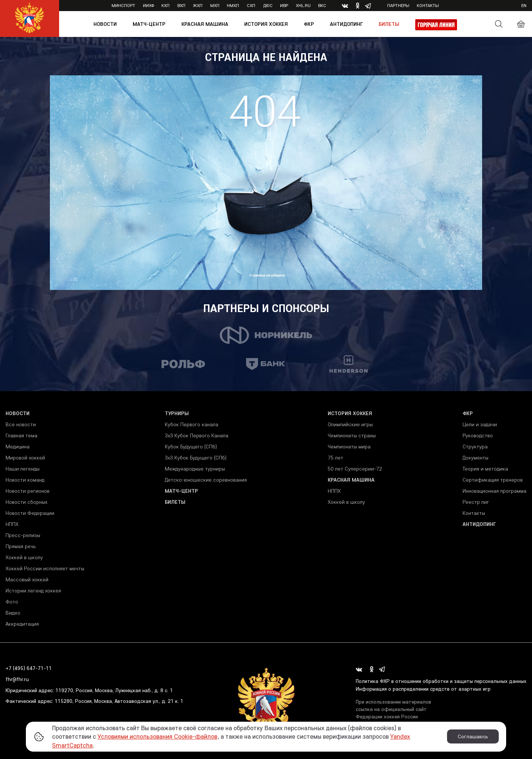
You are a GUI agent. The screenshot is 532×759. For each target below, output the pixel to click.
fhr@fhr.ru (17, 679)
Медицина (18, 447)
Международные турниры (195, 469)
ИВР (284, 5)
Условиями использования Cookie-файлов (157, 736)
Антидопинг (346, 24)
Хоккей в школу (24, 557)
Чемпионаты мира (349, 447)
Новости (105, 24)
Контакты (428, 5)
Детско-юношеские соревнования (206, 480)
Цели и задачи (480, 424)
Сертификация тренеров (493, 480)
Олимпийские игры (350, 424)
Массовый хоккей (27, 579)
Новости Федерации (30, 513)
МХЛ (215, 5)
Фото (12, 602)
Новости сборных (26, 502)
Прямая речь (21, 546)
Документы (475, 458)
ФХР (309, 24)
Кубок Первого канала (192, 424)
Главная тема (21, 435)
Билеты (389, 24)
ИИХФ (149, 5)
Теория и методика (485, 469)
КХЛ (166, 5)
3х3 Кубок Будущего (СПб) (196, 458)
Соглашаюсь (473, 736)
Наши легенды (23, 469)
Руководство (478, 435)
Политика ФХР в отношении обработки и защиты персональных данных (441, 681)
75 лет (335, 458)
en (524, 5)
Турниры (177, 413)
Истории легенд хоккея (33, 591)
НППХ (12, 524)
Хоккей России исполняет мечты (45, 568)
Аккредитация (22, 624)
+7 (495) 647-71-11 (29, 668)
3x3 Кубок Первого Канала (197, 435)
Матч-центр (149, 24)
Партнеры (398, 5)
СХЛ (251, 5)
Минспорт (123, 5)
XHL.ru (303, 5)
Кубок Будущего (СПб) (191, 447)
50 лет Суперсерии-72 (355, 469)
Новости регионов (28, 491)
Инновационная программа (495, 491)
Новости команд (25, 480)
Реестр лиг (476, 502)
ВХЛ (181, 5)
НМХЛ (233, 5)
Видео (13, 613)
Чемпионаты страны (352, 435)
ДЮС (268, 5)
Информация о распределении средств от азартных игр (423, 689)
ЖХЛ (198, 5)
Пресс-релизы (23, 535)
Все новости (21, 424)
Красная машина (205, 24)
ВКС (322, 5)
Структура (475, 447)
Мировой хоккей (25, 458)
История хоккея (266, 24)
